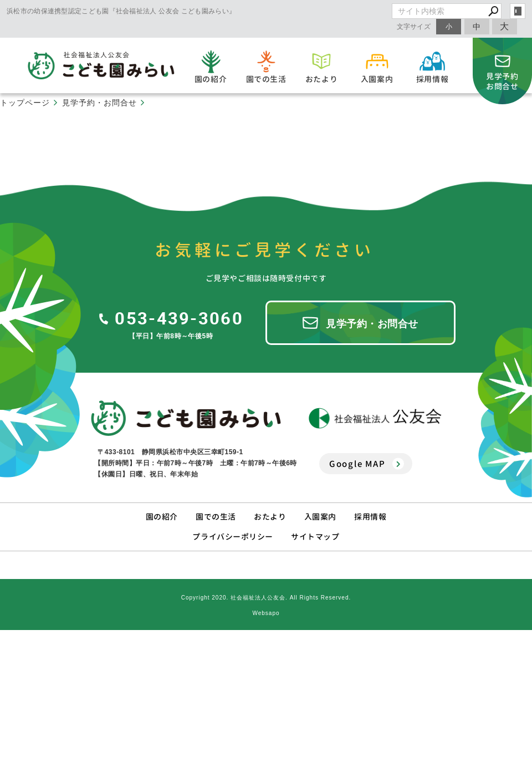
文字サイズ (414, 26)
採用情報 (370, 501)
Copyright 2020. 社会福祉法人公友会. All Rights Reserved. (266, 582)
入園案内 (320, 501)
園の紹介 (162, 501)
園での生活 (216, 501)
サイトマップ (315, 521)
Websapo (266, 598)
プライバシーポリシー (233, 521)
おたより (270, 501)
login (518, 11)
